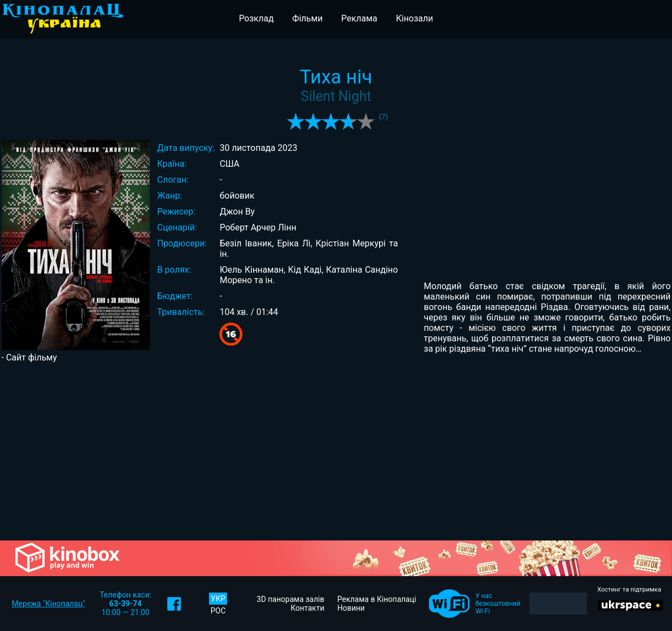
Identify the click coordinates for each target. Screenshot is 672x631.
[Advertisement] (336, 450)
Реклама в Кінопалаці (377, 599)
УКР (218, 599)
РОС (218, 611)
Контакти (308, 608)
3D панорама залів (290, 599)
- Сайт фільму (29, 357)
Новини (351, 608)
